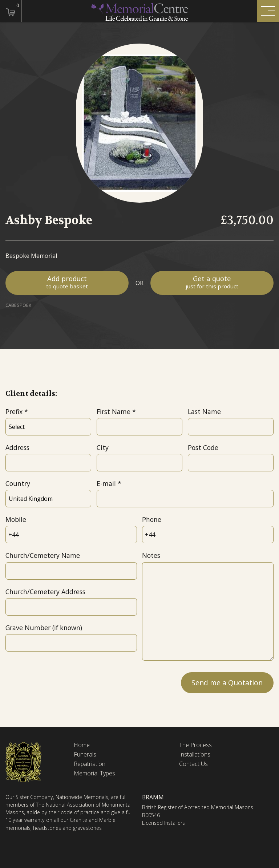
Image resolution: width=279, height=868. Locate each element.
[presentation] (61, 682)
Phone (152, 519)
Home (82, 745)
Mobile (16, 519)
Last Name (204, 411)
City (103, 447)
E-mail (106, 483)
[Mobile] (71, 535)
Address (17, 447)
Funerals (85, 755)
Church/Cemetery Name (43, 555)
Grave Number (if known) (44, 628)
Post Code (203, 447)
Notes (151, 555)
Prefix (14, 411)
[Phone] (208, 535)
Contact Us (193, 764)
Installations (195, 755)
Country (18, 483)
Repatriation (90, 764)
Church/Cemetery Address (45, 592)
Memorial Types (94, 773)
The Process (195, 745)
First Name (114, 411)
